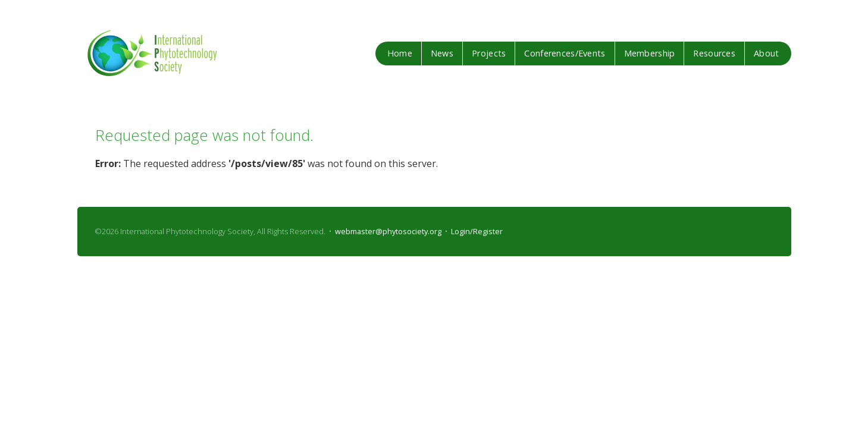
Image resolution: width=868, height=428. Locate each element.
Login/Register (477, 231)
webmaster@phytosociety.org (388, 231)
